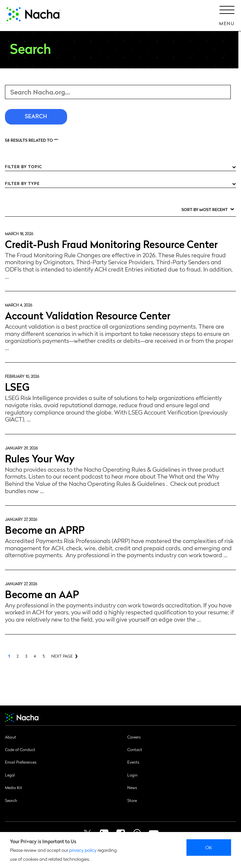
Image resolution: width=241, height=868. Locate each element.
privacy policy (83, 850)
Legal (10, 775)
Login (132, 775)
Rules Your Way (40, 458)
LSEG (17, 386)
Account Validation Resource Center (88, 315)
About (11, 737)
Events (133, 762)
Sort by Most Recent (205, 209)
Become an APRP (45, 529)
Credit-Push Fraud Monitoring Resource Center (111, 244)
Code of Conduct (20, 749)
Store (132, 800)
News (132, 787)
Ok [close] (209, 847)
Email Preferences (21, 762)
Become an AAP (42, 594)
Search (11, 800)
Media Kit (14, 787)
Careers (134, 737)
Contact (135, 749)
